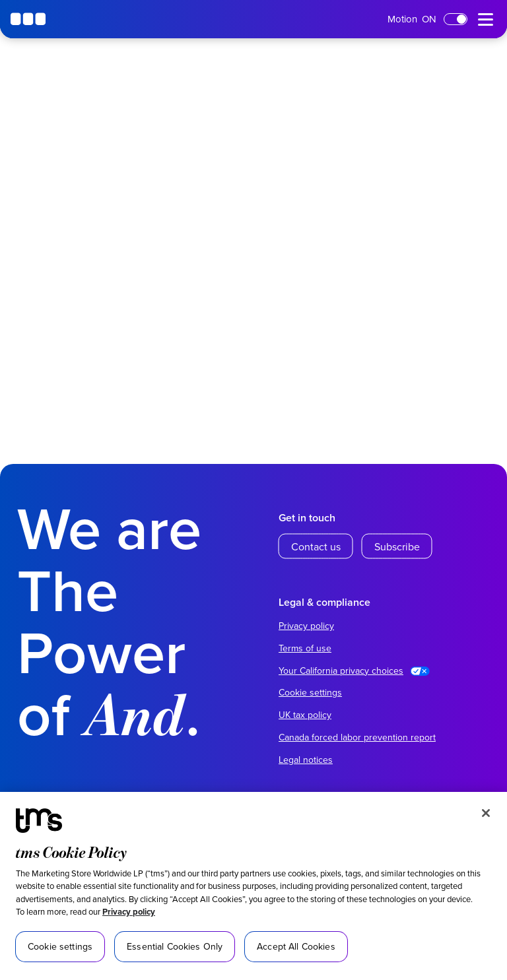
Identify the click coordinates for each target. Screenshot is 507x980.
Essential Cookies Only (175, 946)
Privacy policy (129, 912)
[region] (253, 886)
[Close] (486, 813)
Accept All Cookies (296, 946)
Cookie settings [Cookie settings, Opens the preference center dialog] (60, 946)
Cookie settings (310, 692)
